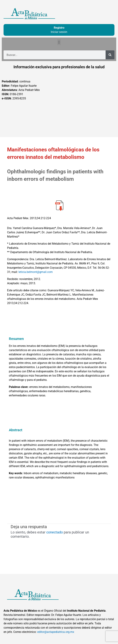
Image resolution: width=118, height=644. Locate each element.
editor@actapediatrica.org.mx (56, 632)
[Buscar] (110, 55)
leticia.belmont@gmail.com (36, 272)
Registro (59, 28)
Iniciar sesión (59, 32)
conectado (55, 532)
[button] (59, 42)
